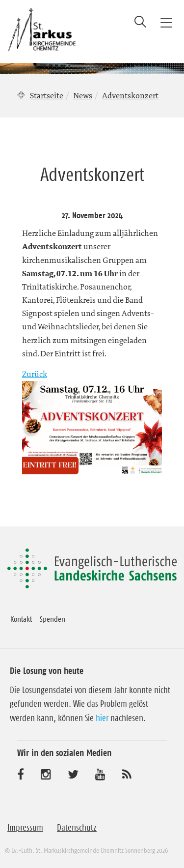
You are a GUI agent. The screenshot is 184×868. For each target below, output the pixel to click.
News (83, 95)
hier (102, 718)
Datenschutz (77, 828)
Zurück (35, 374)
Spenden (53, 619)
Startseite (47, 95)
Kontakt (21, 619)
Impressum (25, 828)
